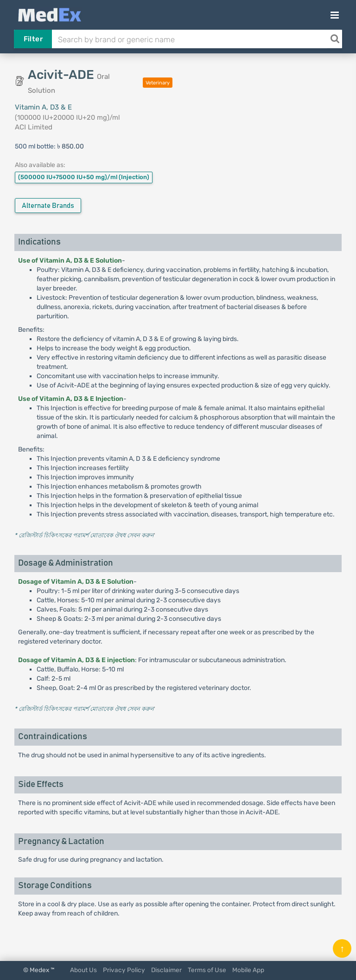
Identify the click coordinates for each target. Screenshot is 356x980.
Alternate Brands (48, 206)
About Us (83, 970)
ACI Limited (34, 127)
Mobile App (248, 970)
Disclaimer (166, 970)
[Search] (335, 39)
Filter (33, 39)
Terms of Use (207, 970)
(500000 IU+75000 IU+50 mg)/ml (84, 177)
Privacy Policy (124, 970)
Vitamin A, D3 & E (43, 107)
